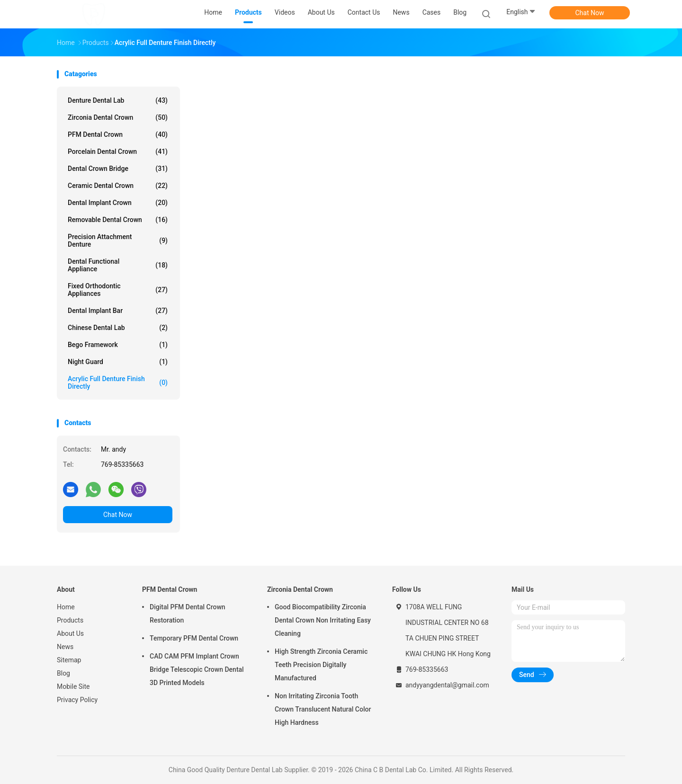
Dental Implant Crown (118, 203)
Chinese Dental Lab (118, 328)
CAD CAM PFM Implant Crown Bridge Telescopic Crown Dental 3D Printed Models (197, 669)
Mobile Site (73, 686)
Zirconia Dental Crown (118, 117)
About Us (70, 633)
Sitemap (69, 660)
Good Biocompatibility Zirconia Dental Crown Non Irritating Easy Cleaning (323, 620)
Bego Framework (118, 345)
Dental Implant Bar (118, 311)
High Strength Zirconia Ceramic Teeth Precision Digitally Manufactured (321, 665)
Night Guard (118, 362)
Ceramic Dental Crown (118, 186)
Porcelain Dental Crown (118, 151)
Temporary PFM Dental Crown (194, 638)
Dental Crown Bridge (118, 169)
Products (70, 620)
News (65, 647)
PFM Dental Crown (118, 134)
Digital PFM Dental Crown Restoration (188, 614)
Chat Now (590, 13)
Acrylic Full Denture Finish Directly (118, 383)
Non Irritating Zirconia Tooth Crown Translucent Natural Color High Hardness (323, 709)
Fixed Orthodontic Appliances (118, 290)
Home (66, 607)
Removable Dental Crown (118, 220)
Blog (63, 673)
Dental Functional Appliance (118, 265)
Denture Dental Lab (118, 100)
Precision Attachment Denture (118, 241)
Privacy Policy (77, 700)
